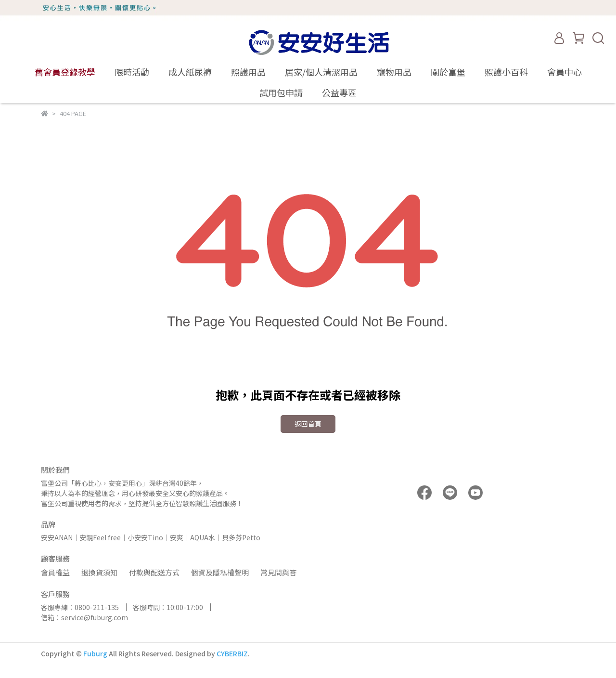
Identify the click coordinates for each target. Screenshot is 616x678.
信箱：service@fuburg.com (84, 617)
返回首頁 (308, 424)
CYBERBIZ (232, 653)
